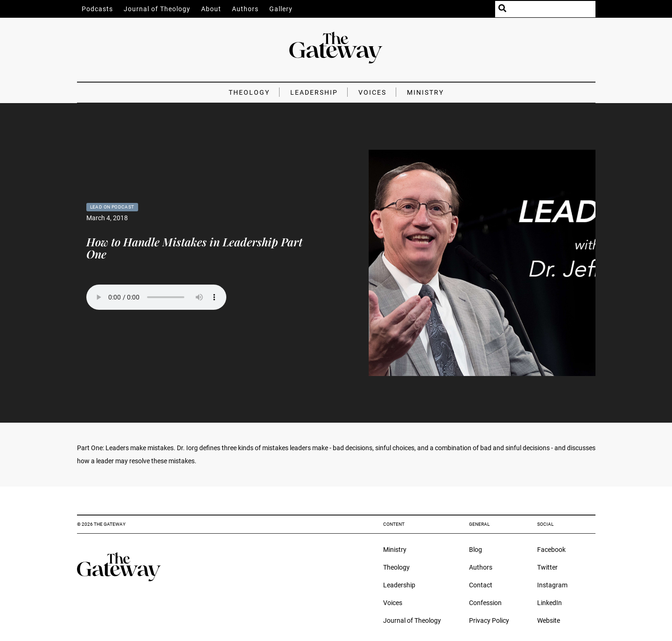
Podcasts (97, 9)
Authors (245, 9)
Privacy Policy (489, 620)
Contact (481, 585)
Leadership (314, 92)
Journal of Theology (157, 9)
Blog (476, 550)
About (211, 9)
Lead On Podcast (112, 207)
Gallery (281, 9)
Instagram (552, 585)
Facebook (551, 550)
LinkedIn (549, 603)
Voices (372, 92)
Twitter (547, 567)
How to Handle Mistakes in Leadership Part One (194, 248)
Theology (249, 92)
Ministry (425, 92)
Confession (485, 603)
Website (549, 620)
